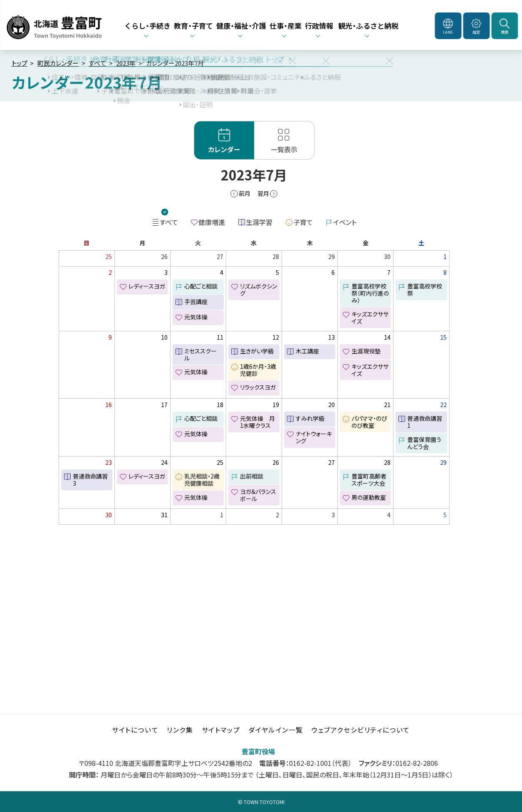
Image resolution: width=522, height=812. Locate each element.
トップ (20, 63)
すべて (97, 63)
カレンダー (224, 149)
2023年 (126, 63)
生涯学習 (259, 222)
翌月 (263, 193)
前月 (245, 193)
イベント (345, 222)
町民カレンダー (58, 63)
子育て (303, 222)
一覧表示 (284, 149)
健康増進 (212, 222)
